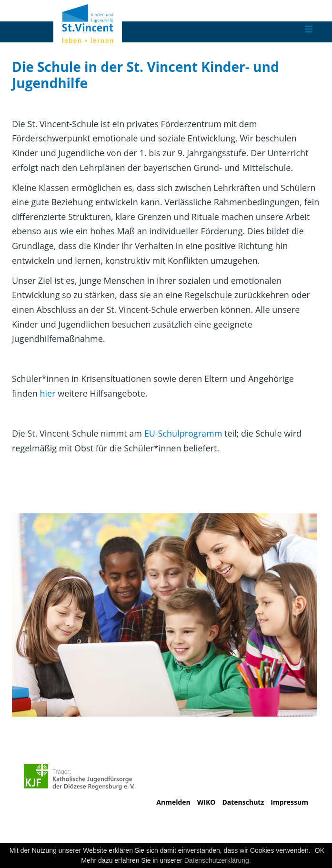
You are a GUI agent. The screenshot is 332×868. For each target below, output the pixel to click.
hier (49, 393)
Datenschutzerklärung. (218, 860)
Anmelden (173, 802)
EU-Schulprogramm (183, 433)
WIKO (206, 802)
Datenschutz (243, 802)
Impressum (289, 802)
